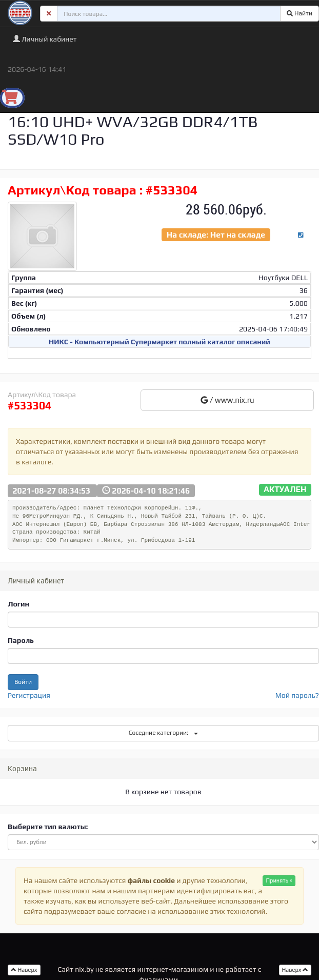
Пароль (21, 640)
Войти (23, 682)
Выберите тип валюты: (48, 827)
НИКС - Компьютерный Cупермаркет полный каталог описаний (159, 342)
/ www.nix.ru (227, 400)
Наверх (295, 970)
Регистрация (29, 695)
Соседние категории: (163, 733)
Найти (300, 13)
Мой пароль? (297, 695)
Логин (18, 604)
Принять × (279, 880)
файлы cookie (151, 880)
